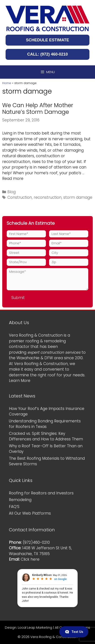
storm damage (78, 197)
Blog (11, 192)
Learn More (20, 381)
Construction (20, 197)
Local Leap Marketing (35, 627)
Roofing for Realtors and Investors (41, 493)
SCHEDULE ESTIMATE (47, 40)
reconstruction (48, 197)
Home (7, 83)
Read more (13, 179)
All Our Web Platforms (30, 513)
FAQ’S (14, 507)
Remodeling (20, 500)
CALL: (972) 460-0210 (47, 54)
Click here (30, 559)
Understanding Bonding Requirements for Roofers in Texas (45, 424)
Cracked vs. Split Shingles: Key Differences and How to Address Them (46, 436)
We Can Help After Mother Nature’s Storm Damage (38, 109)
